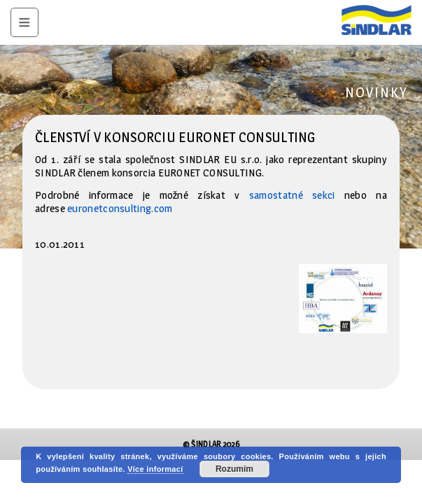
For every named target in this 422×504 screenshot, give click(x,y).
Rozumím (234, 469)
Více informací (155, 469)
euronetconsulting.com (120, 208)
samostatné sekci (292, 195)
